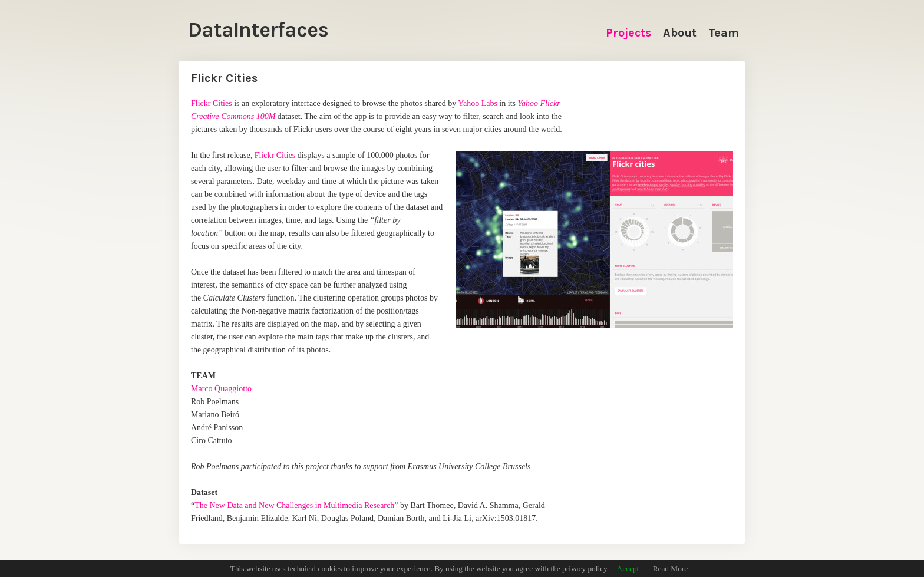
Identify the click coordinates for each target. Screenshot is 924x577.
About (680, 33)
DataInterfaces (258, 30)
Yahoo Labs (478, 103)
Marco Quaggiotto (221, 389)
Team (724, 33)
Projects (628, 33)
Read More (671, 568)
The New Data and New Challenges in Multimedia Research (294, 505)
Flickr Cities (212, 103)
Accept (628, 568)
